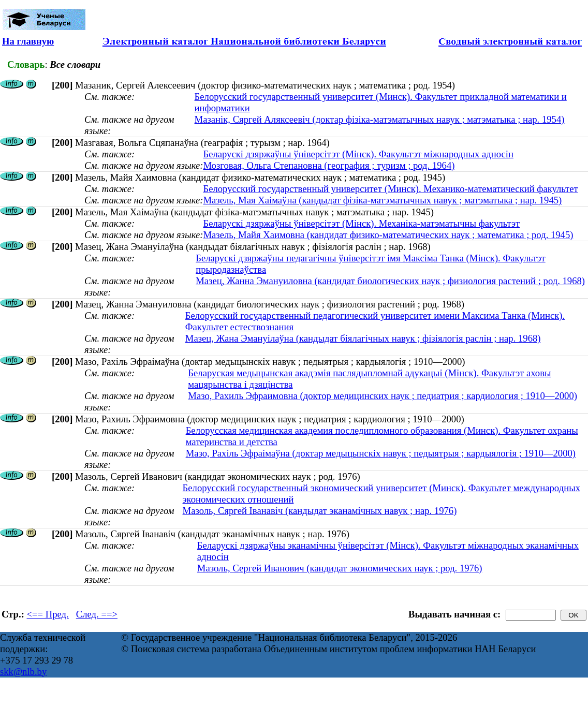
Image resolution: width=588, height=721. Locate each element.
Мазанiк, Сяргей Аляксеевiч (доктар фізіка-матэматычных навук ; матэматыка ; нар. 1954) (380, 119)
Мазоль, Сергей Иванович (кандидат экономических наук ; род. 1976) (340, 568)
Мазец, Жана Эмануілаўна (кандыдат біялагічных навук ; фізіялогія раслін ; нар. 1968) (363, 338)
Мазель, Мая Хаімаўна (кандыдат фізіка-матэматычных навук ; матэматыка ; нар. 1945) (382, 200)
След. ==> (97, 614)
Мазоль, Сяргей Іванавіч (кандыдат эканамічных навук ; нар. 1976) (320, 511)
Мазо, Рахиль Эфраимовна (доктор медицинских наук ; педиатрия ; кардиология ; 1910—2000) (383, 396)
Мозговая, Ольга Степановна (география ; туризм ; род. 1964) (329, 165)
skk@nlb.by (23, 672)
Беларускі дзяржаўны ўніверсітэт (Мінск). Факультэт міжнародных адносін (358, 154)
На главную (28, 41)
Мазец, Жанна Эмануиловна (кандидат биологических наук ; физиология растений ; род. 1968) (390, 281)
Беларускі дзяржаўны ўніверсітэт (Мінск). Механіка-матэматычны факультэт (361, 223)
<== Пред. (48, 614)
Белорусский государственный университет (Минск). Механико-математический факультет (390, 189)
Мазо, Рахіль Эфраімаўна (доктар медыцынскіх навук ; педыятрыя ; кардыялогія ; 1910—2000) (381, 453)
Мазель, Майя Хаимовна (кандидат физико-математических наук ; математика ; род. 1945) (388, 235)
